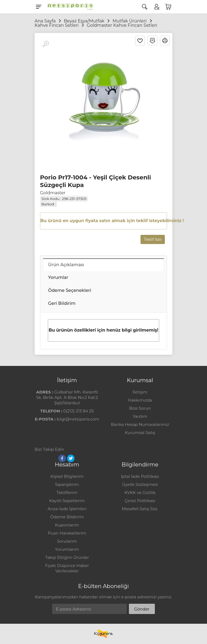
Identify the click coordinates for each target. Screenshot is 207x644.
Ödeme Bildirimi (67, 517)
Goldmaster (53, 193)
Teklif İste (153, 239)
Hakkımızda (140, 400)
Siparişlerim (67, 484)
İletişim (140, 392)
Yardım (140, 416)
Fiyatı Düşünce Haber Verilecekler (67, 568)
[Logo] (69, 7)
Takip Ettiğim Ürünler (67, 557)
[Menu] (39, 7)
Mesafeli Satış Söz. (140, 509)
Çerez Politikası (140, 501)
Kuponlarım (67, 525)
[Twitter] (71, 458)
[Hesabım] (156, 7)
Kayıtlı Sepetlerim (67, 501)
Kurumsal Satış (140, 433)
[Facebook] (62, 458)
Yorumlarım (67, 549)
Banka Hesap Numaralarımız (140, 424)
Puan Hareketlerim (67, 533)
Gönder (142, 609)
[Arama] (145, 7)
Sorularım (67, 541)
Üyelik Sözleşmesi (140, 484)
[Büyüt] (46, 44)
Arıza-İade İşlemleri (67, 509)
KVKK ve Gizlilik (140, 493)
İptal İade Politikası (140, 476)
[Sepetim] (168, 7)
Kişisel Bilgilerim (67, 476)
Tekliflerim (67, 493)
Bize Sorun (140, 408)
